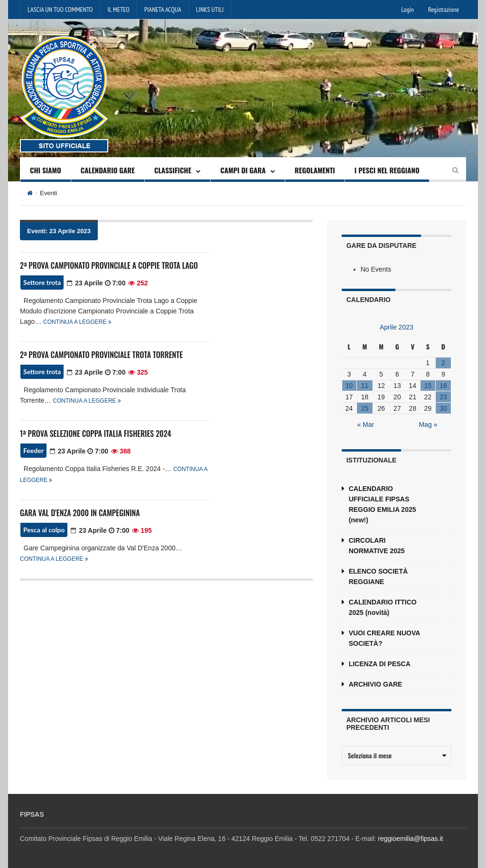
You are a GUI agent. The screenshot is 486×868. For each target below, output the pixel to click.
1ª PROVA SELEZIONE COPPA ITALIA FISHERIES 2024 (95, 434)
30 (443, 408)
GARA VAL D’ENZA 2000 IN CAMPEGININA (80, 513)
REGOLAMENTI (315, 170)
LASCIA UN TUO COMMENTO (60, 9)
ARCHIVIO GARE (376, 684)
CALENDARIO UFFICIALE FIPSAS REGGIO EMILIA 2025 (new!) (383, 504)
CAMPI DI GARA (243, 170)
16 (443, 386)
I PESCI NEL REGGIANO (387, 170)
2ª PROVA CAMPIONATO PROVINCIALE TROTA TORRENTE (101, 355)
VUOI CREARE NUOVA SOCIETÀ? (384, 638)
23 (443, 397)
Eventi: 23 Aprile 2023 (59, 231)
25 (365, 408)
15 (428, 386)
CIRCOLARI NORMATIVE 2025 (377, 546)
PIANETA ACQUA (163, 9)
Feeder (33, 450)
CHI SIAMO (46, 170)
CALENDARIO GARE (108, 170)
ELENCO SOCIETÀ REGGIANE (378, 576)
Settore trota (42, 282)
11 (365, 386)
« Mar (365, 425)
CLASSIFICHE (173, 170)
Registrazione (444, 9)
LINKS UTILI (210, 9)
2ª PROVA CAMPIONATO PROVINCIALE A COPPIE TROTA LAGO (109, 265)
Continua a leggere (77, 322)
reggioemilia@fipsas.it (410, 839)
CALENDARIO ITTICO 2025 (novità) (383, 607)
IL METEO (119, 9)
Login (408, 9)
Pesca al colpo (44, 530)
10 (349, 386)
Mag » (428, 425)
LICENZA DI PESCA (380, 664)
